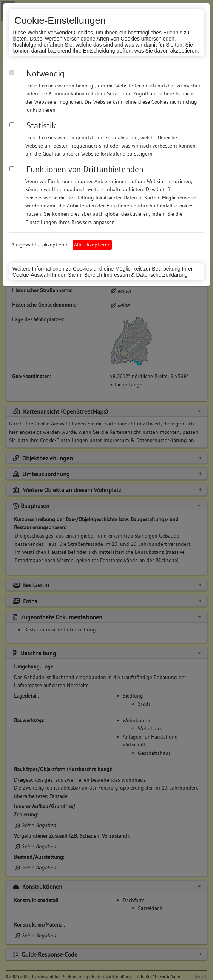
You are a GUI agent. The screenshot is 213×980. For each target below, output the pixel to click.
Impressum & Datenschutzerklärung (146, 275)
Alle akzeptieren (92, 245)
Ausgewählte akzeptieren (40, 245)
